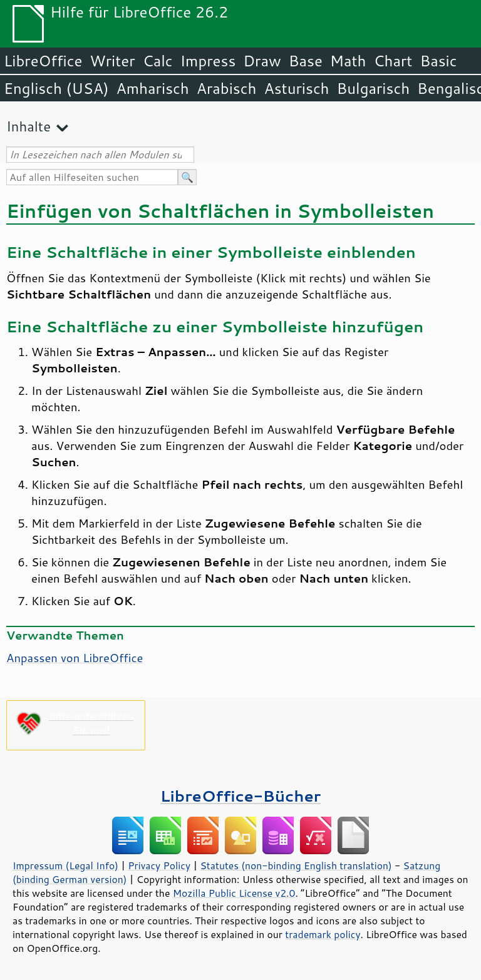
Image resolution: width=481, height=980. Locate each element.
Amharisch (153, 88)
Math (348, 61)
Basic (438, 61)
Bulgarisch (374, 88)
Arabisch (227, 88)
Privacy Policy (159, 865)
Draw (262, 61)
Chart (393, 61)
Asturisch (296, 88)
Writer (112, 61)
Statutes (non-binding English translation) (296, 865)
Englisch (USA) (56, 88)
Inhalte (28, 126)
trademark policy (323, 934)
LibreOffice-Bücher (240, 796)
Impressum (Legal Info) (65, 865)
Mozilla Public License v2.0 (234, 893)
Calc (158, 61)
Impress (208, 61)
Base (306, 61)
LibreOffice (43, 61)
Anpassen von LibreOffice (75, 658)
